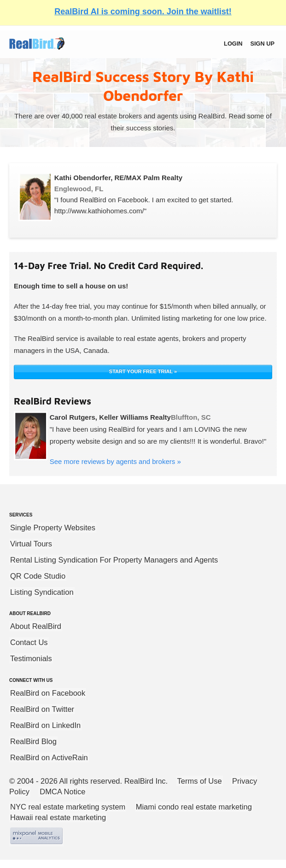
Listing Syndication (42, 592)
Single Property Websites (53, 528)
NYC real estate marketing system (68, 807)
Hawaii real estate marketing (58, 817)
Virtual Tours (31, 544)
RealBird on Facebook (48, 693)
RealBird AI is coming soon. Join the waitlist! (143, 12)
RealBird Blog (33, 741)
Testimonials (31, 658)
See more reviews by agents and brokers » (115, 461)
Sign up (263, 44)
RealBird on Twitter (42, 709)
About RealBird (36, 626)
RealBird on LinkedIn (45, 725)
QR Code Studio (38, 576)
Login (233, 44)
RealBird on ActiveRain (49, 757)
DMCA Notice (62, 792)
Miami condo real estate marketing (194, 807)
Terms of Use (200, 781)
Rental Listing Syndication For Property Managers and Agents (114, 560)
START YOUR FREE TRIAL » (143, 371)
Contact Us (29, 642)
